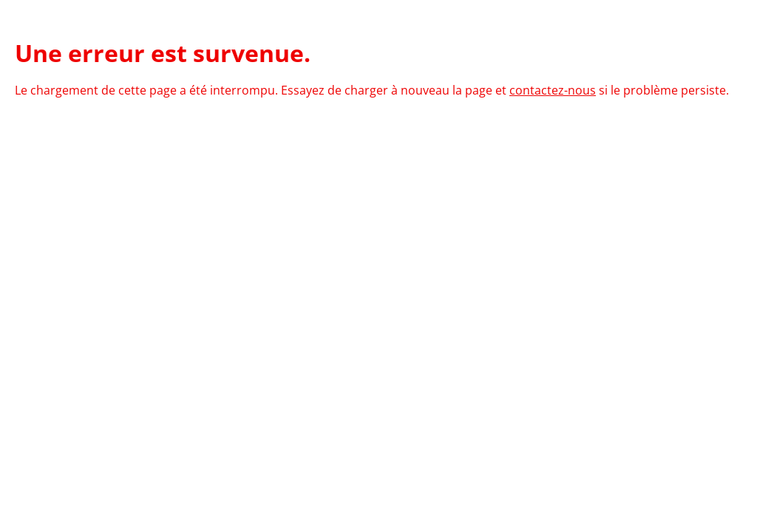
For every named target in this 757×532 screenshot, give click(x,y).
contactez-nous (553, 90)
